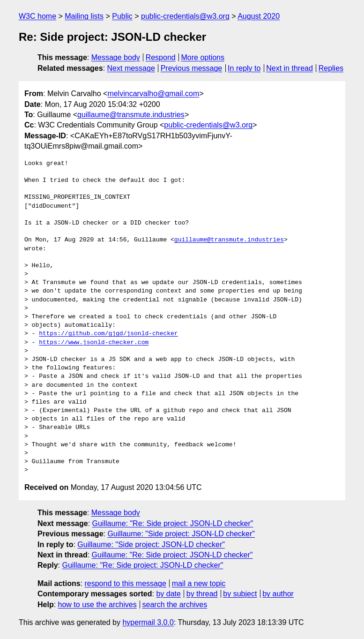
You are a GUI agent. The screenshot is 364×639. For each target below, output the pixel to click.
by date (168, 594)
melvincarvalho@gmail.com (153, 94)
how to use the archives (97, 605)
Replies (331, 68)
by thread (202, 594)
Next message (131, 68)
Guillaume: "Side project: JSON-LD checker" (181, 534)
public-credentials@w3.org (185, 16)
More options (203, 57)
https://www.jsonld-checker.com (94, 343)
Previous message (192, 68)
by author (278, 594)
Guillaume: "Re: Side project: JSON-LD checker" (173, 523)
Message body (116, 57)
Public (122, 16)
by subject (240, 594)
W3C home (37, 16)
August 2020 (259, 16)
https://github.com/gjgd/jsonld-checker (108, 334)
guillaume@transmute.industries (131, 115)
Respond (161, 57)
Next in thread (290, 68)
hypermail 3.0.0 (148, 622)
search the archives (175, 605)
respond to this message (125, 583)
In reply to (244, 68)
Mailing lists (84, 16)
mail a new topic (199, 583)
